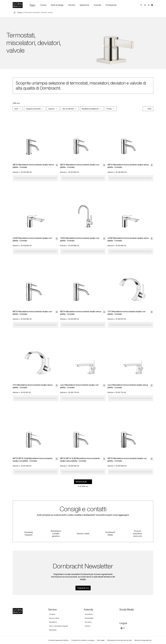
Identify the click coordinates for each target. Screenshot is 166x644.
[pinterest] (129, 615)
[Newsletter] (53, 630)
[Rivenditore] (53, 622)
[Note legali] (101, 640)
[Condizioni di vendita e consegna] (83, 640)
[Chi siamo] (88, 622)
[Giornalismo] (89, 614)
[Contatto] (52, 614)
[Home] (18, 5)
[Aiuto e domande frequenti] (58, 626)
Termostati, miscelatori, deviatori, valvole (38, 12)
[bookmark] (57, 165)
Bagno (20, 12)
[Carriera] (87, 626)
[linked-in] (137, 615)
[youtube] (121, 615)
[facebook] (133, 615)
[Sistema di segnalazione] (143, 640)
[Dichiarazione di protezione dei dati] (119, 640)
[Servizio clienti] (54, 618)
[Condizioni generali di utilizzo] (58, 640)
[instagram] (125, 615)
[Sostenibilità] (89, 618)
